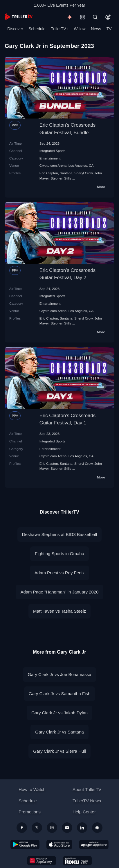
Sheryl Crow (83, 173)
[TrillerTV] (19, 17)
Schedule (37, 29)
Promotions (30, 812)
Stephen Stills (61, 178)
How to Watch (32, 789)
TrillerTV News (87, 801)
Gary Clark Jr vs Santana (59, 732)
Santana (66, 173)
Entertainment (50, 158)
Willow (80, 29)
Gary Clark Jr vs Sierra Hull (59, 751)
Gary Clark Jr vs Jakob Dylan (59, 713)
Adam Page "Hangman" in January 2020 (59, 592)
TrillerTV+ (60, 29)
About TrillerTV (87, 789)
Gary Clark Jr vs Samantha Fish (60, 694)
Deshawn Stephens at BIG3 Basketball (60, 534)
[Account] (108, 17)
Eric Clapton (49, 173)
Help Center (84, 812)
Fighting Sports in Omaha (59, 554)
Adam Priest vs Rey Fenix (60, 573)
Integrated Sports (53, 151)
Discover (15, 29)
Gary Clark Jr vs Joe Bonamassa (59, 674)
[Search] (95, 17)
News (96, 29)
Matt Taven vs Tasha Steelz (59, 611)
